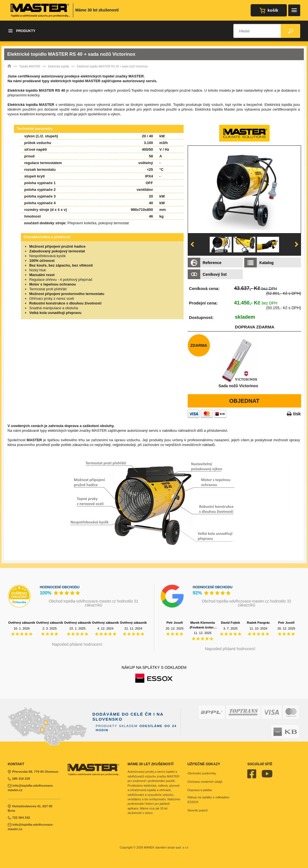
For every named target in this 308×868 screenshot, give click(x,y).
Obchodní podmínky (202, 773)
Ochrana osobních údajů (205, 782)
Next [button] (297, 245)
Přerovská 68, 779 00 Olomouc (33, 772)
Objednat (244, 401)
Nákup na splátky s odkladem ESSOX (208, 799)
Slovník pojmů (197, 810)
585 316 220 (19, 779)
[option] (244, 189)
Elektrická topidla (59, 66)
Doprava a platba (200, 790)
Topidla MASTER (30, 66)
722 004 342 (19, 818)
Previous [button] (192, 245)
